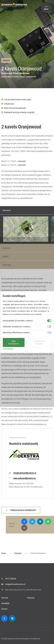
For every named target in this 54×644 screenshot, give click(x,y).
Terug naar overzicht (23, 510)
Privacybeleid (8, 349)
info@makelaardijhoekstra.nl (25, 473)
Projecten (18, 553)
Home (4, 553)
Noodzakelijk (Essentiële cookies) (18, 321)
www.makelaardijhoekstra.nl (24, 478)
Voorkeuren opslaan (39, 342)
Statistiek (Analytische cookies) (17, 327)
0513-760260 (11, 579)
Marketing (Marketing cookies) (16, 333)
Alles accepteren (14, 342)
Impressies (7, 210)
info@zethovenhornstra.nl (15, 584)
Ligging (5, 256)
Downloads (7, 265)
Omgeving (6, 248)
